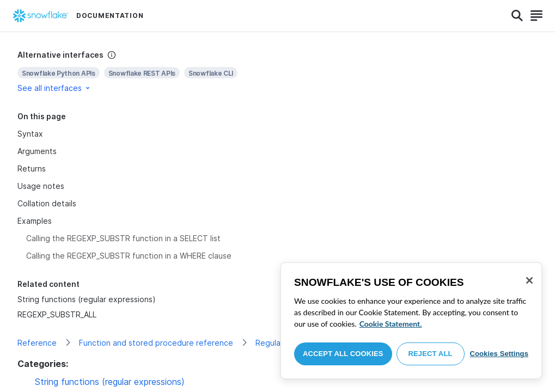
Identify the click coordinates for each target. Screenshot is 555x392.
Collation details (47, 203)
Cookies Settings (499, 354)
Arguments (37, 151)
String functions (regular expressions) (87, 299)
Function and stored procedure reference (156, 343)
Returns (32, 169)
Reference (37, 343)
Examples (35, 221)
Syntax (30, 134)
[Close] (529, 280)
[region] (411, 321)
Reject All (431, 354)
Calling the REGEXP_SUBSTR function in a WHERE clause (129, 256)
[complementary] (277, 72)
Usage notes (41, 186)
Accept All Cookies (343, 354)
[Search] (517, 16)
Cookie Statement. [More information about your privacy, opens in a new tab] (391, 324)
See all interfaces (54, 88)
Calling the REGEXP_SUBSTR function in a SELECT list (123, 238)
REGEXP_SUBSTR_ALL (57, 314)
